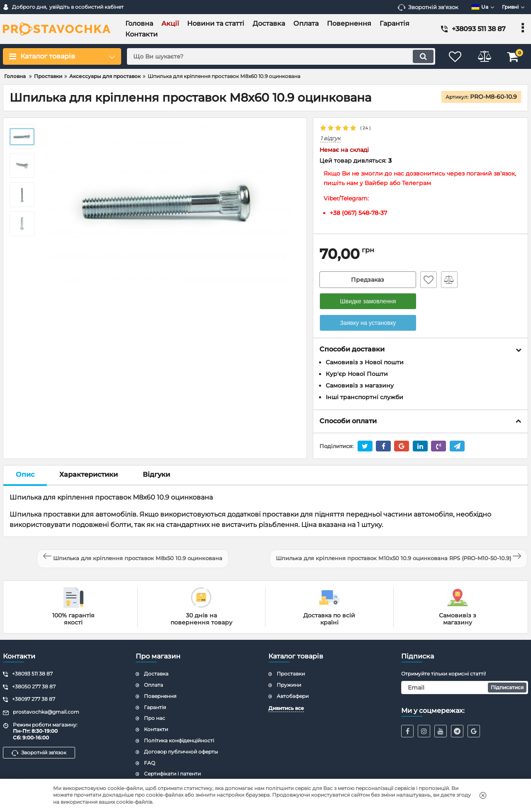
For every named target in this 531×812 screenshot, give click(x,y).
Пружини (289, 685)
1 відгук (330, 138)
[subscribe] (465, 688)
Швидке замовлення (368, 301)
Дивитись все (286, 708)
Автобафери (293, 696)
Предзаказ (368, 280)
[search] (281, 56)
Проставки (291, 674)
